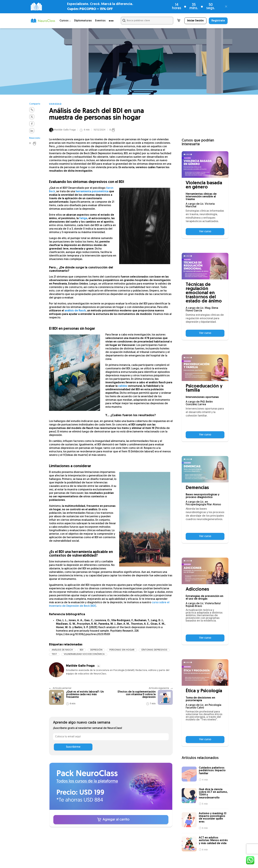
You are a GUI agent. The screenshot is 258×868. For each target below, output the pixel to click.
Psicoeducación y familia (204, 388)
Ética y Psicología (204, 691)
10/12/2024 (99, 130)
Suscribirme (73, 747)
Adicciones (197, 590)
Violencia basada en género (204, 185)
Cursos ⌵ (65, 21)
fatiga (83, 218)
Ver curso (205, 232)
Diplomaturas (83, 21)
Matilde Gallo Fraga (65, 130)
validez (123, 386)
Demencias (197, 488)
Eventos (100, 21)
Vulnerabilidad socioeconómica (84, 654)
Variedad (55, 104)
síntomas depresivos (154, 650)
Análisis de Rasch (62, 650)
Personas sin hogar (122, 650)
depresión (96, 650)
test (54, 654)
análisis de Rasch (75, 311)
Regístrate (218, 21)
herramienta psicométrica (92, 192)
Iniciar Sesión (195, 21)
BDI (82, 650)
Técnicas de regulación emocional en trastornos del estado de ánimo (204, 293)
